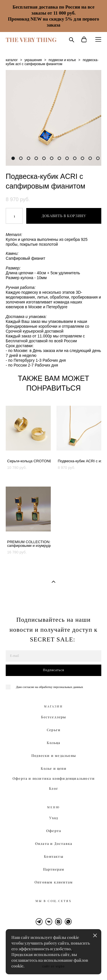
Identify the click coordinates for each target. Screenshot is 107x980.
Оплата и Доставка (54, 844)
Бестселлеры (53, 717)
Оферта (54, 831)
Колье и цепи (53, 768)
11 (90, 158)
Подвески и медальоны (54, 756)
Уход (54, 818)
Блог (54, 788)
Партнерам (54, 869)
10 (82, 158)
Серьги (54, 730)
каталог (12, 60)
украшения (33, 60)
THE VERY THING (31, 40)
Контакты (54, 856)
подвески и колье (62, 60)
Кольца (53, 743)
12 (98, 158)
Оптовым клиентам (54, 882)
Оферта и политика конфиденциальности (54, 778)
